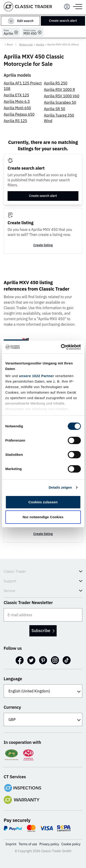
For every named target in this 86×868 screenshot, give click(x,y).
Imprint (11, 844)
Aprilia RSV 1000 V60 (62, 96)
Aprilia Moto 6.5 (17, 101)
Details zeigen (60, 487)
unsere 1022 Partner (37, 376)
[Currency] (43, 720)
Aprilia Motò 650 (17, 108)
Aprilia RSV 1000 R (60, 90)
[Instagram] (55, 660)
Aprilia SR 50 (55, 109)
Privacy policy (49, 844)
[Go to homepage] (28, 7)
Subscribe (43, 631)
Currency (12, 707)
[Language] (43, 691)
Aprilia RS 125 (15, 121)
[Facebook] (20, 660)
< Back (9, 44)
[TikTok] (67, 660)
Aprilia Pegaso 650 (19, 114)
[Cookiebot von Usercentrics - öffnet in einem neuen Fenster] (61, 347)
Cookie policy (71, 844)
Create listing (43, 245)
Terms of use (28, 844)
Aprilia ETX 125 (16, 95)
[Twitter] (31, 660)
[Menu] (67, 7)
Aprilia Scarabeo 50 (60, 102)
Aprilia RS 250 (56, 83)
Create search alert (63, 21)
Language (13, 679)
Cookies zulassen (43, 502)
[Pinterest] (43, 660)
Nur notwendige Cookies (43, 517)
